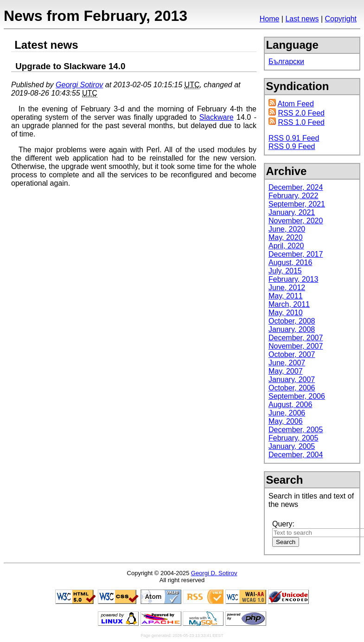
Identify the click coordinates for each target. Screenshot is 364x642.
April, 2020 (286, 246)
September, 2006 (297, 396)
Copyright (341, 19)
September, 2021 (297, 204)
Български (286, 62)
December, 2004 (296, 455)
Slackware (217, 117)
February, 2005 (293, 438)
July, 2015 (285, 271)
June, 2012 (287, 288)
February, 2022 (293, 196)
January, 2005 (292, 446)
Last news (302, 19)
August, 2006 (290, 405)
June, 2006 (287, 413)
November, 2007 (296, 346)
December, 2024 (296, 187)
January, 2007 (292, 379)
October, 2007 (292, 354)
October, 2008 (292, 321)
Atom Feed (296, 104)
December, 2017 (296, 254)
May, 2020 (286, 237)
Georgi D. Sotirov (214, 573)
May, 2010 (286, 313)
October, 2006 (292, 388)
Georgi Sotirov (79, 85)
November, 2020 (296, 221)
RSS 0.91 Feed (294, 138)
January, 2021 (292, 212)
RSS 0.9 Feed (292, 146)
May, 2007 (286, 371)
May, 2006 (286, 421)
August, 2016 (290, 263)
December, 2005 (296, 430)
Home (270, 19)
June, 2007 (287, 363)
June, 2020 (287, 229)
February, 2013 (293, 279)
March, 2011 (289, 304)
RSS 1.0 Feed (301, 122)
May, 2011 (286, 296)
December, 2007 (296, 338)
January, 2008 (292, 329)
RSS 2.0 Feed (301, 113)
